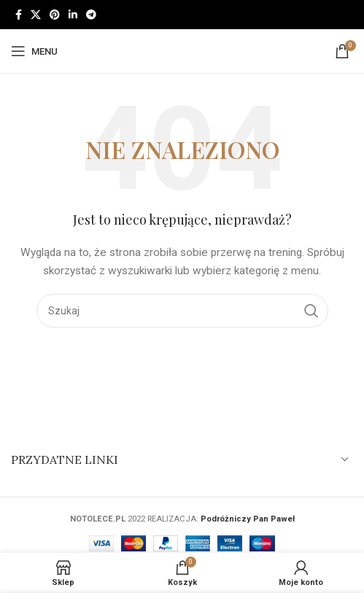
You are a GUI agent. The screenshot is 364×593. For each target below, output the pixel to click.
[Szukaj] (182, 311)
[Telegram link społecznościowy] (91, 15)
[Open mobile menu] (34, 51)
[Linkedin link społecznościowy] (73, 15)
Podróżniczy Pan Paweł (248, 519)
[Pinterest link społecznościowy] (55, 15)
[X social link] (36, 15)
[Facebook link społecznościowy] (19, 15)
